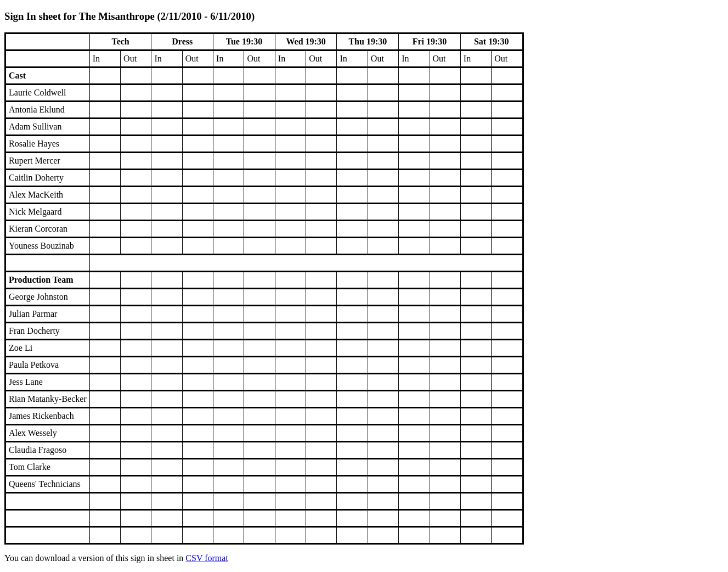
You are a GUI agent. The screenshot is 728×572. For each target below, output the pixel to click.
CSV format (207, 558)
